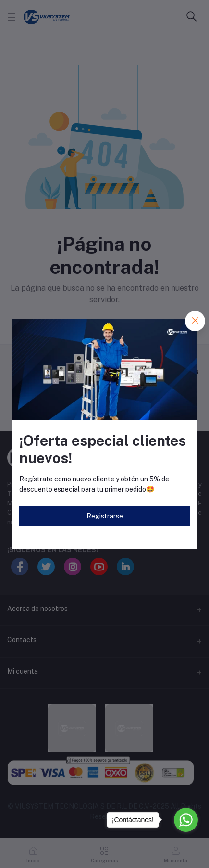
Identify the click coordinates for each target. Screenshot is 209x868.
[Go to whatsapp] (186, 820)
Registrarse (105, 516)
